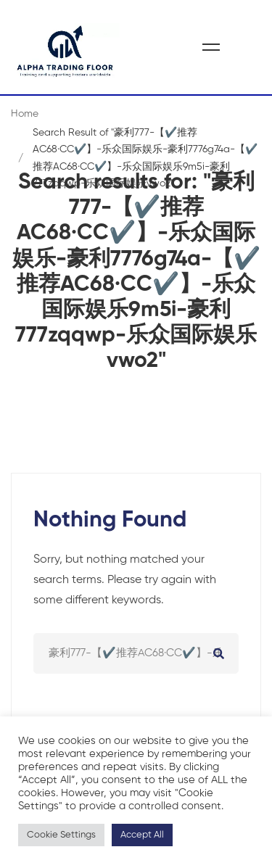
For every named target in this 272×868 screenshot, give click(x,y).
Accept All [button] (142, 835)
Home (25, 114)
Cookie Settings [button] (61, 835)
